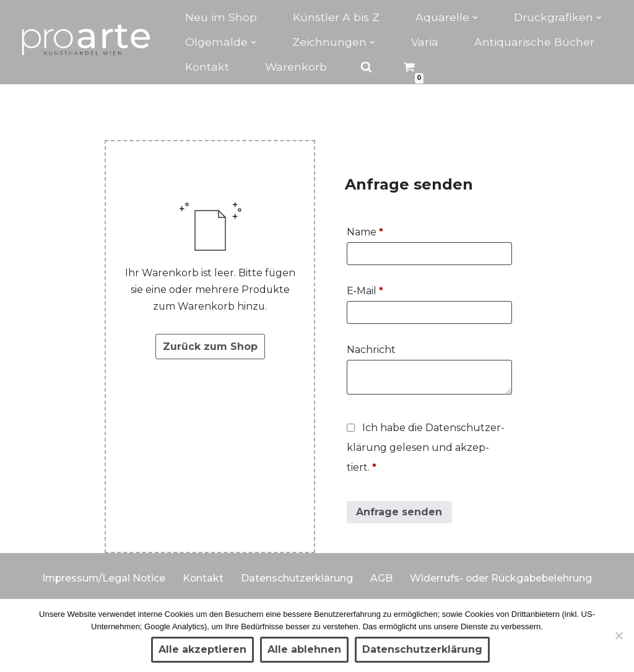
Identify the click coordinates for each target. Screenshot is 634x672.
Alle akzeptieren (202, 649)
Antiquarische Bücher (534, 42)
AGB (382, 578)
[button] (475, 18)
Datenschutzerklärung (297, 578)
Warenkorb (296, 67)
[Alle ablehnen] (619, 635)
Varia (425, 42)
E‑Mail (365, 291)
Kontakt (207, 67)
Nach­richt (372, 350)
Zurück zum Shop (210, 347)
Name (365, 233)
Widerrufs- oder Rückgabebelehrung (502, 578)
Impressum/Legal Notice (102, 578)
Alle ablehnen (304, 649)
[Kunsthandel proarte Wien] (87, 42)
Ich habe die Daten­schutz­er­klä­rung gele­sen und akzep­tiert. (426, 448)
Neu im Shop (221, 17)
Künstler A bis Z (336, 17)
